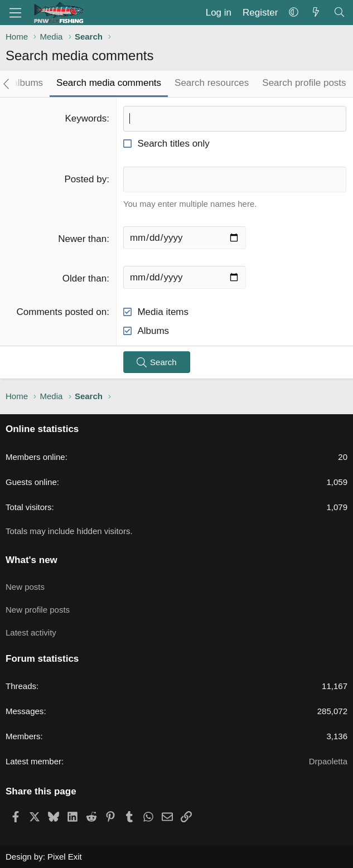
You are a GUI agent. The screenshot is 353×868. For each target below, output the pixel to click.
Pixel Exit (65, 857)
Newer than (82, 239)
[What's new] (316, 13)
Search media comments (109, 83)
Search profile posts (304, 83)
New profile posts (38, 610)
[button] (294, 13)
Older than (84, 278)
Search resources (212, 83)
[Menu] (15, 13)
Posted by (86, 179)
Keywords (86, 118)
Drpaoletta (328, 761)
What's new (32, 560)
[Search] (339, 13)
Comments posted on (62, 312)
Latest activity (31, 632)
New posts (25, 587)
